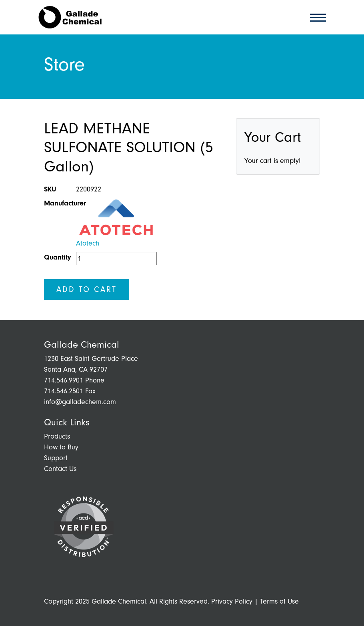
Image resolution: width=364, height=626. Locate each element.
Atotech (88, 243)
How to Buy (61, 447)
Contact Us (60, 469)
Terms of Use (279, 601)
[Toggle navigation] (316, 17)
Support (56, 458)
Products (57, 436)
